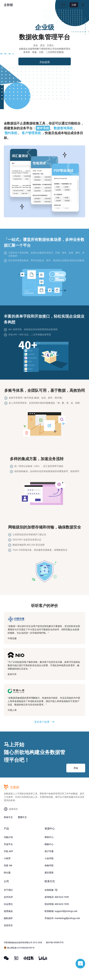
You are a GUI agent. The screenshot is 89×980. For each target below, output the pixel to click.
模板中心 (49, 844)
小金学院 (49, 858)
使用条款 (8, 911)
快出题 (7, 872)
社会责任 (8, 904)
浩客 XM (8, 865)
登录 (63, 5)
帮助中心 (49, 837)
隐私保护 (8, 918)
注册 (74, 5)
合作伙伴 (8, 897)
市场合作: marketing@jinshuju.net (62, 918)
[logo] (8, 5)
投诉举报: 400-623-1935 (57, 904)
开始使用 (45, 62)
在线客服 (51, 890)
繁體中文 (22, 817)
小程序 (7, 858)
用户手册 (49, 851)
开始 (76, 768)
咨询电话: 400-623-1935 (57, 897)
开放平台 (8, 844)
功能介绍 (8, 837)
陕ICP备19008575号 (55, 943)
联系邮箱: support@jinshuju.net (61, 911)
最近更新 (49, 872)
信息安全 (8, 925)
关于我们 (8, 890)
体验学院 (49, 865)
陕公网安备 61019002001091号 (19, 948)
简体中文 (8, 817)
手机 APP (8, 851)
